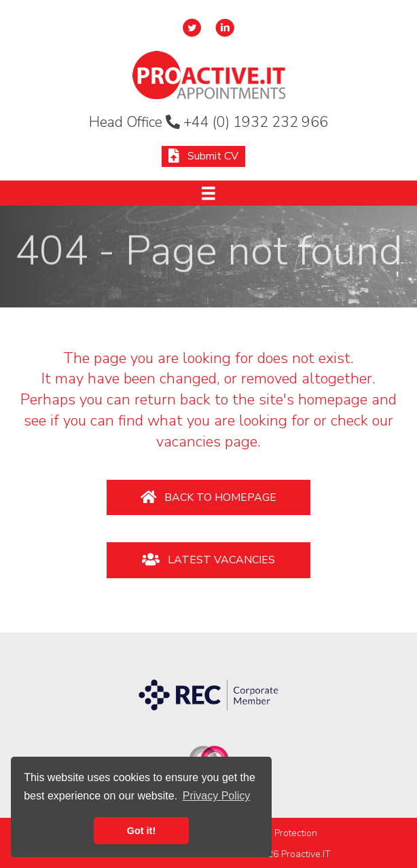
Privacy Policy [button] (217, 796)
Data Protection (284, 833)
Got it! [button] (141, 831)
